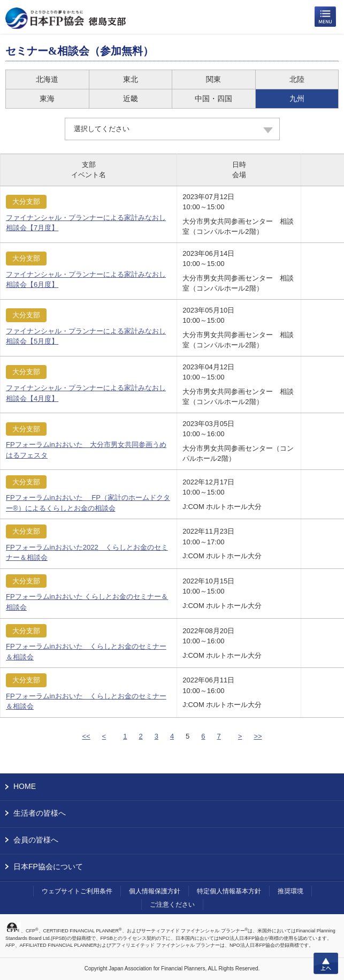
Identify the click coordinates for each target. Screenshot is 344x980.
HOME (25, 786)
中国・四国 (213, 98)
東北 (131, 79)
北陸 (297, 79)
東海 (47, 98)
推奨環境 (291, 891)
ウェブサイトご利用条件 (77, 891)
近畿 (131, 98)
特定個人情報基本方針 (229, 891)
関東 (213, 79)
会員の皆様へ (36, 840)
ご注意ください (172, 905)
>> (258, 736)
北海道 (47, 79)
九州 (297, 98)
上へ (326, 963)
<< (86, 736)
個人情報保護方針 (155, 891)
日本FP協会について (48, 867)
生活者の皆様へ (40, 813)
